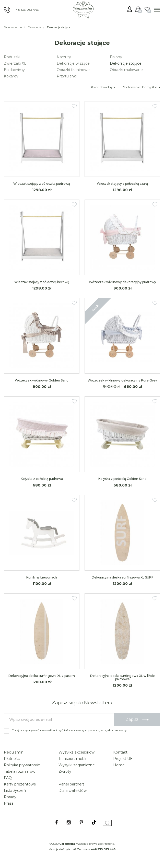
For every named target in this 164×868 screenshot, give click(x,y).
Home (119, 765)
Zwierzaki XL (15, 63)
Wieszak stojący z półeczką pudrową (42, 184)
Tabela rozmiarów (20, 771)
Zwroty (65, 771)
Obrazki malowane (126, 70)
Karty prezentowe (20, 784)
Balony (116, 57)
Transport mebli (72, 759)
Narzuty (64, 57)
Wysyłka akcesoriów (77, 752)
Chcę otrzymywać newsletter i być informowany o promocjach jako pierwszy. (69, 730)
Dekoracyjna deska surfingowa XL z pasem (42, 676)
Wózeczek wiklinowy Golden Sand (42, 380)
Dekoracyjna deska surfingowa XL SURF (122, 577)
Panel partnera (72, 784)
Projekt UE (123, 759)
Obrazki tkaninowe (73, 70)
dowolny (108, 87)
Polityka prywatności (22, 765)
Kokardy (11, 76)
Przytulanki (67, 76)
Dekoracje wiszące (73, 63)
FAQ (8, 778)
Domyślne (151, 87)
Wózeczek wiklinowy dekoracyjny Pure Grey (122, 380)
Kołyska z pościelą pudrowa (42, 479)
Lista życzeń (15, 791)
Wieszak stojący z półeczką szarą (122, 184)
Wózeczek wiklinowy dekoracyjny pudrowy (122, 282)
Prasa (9, 803)
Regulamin (14, 752)
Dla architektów (73, 791)
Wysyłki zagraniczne (77, 765)
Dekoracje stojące (126, 63)
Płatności (12, 759)
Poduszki (12, 57)
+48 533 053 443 (26, 10)
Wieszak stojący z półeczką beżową (42, 282)
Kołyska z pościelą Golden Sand (122, 479)
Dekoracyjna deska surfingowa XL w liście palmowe (122, 677)
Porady (10, 797)
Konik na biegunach (42, 577)
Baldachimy (14, 70)
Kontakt (120, 752)
